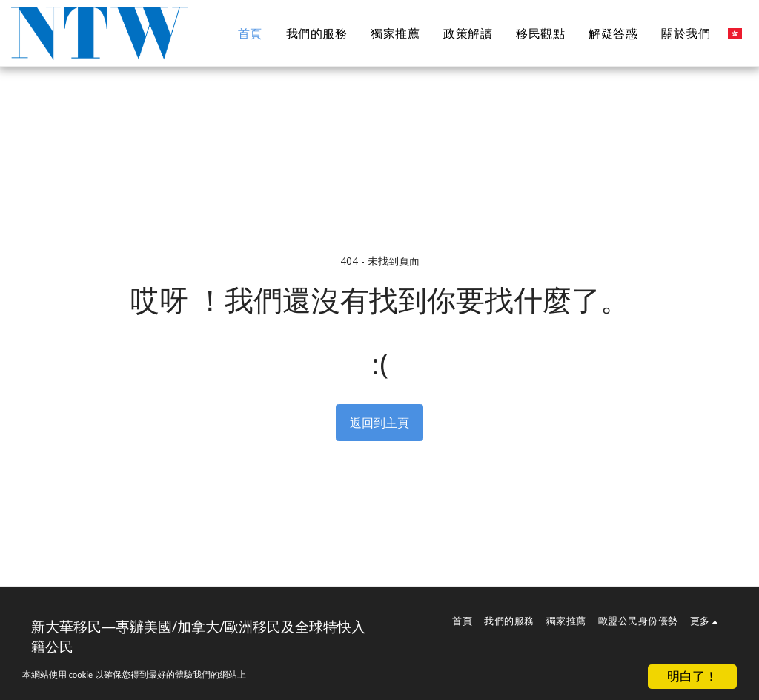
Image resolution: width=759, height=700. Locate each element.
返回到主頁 (379, 423)
